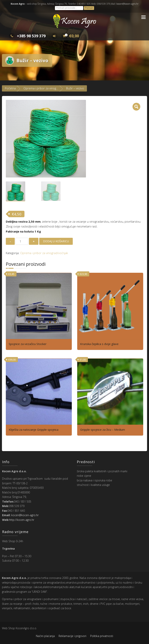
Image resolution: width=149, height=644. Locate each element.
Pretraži (89, 8)
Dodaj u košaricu (56, 241)
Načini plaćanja (45, 636)
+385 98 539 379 (27, 36)
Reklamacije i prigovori (72, 636)
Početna (10, 88)
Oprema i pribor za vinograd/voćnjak (47, 88)
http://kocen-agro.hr (22, 520)
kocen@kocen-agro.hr (127, 4)
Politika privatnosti (102, 636)
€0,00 (70, 36)
